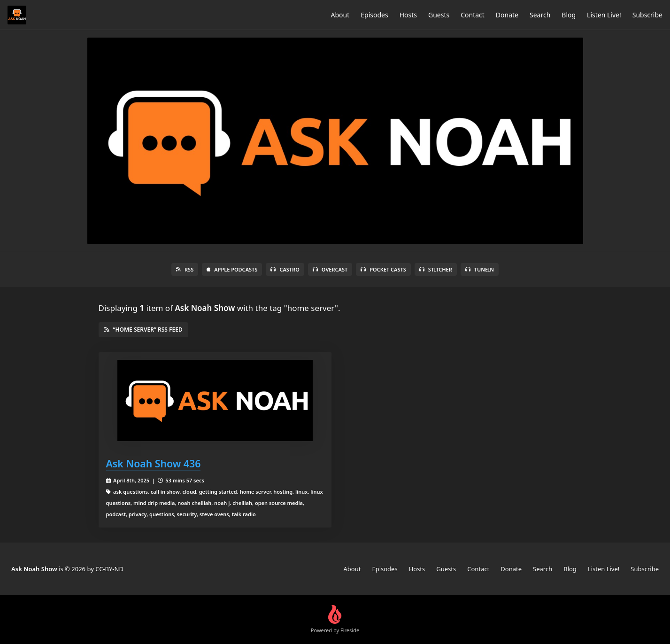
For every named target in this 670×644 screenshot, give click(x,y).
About (340, 15)
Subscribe (647, 15)
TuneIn (480, 269)
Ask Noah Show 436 (154, 463)
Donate (507, 15)
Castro (285, 269)
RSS (185, 269)
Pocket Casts (383, 269)
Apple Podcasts (232, 269)
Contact (473, 15)
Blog (569, 15)
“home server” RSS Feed (143, 330)
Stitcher (436, 269)
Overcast (330, 269)
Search (540, 15)
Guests (439, 15)
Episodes (374, 15)
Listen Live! (604, 15)
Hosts (408, 15)
